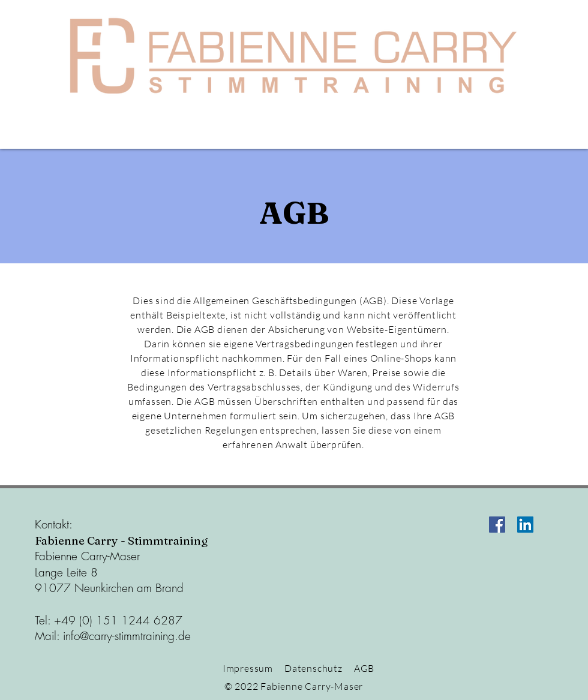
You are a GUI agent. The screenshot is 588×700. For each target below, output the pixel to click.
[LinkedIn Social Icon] (525, 525)
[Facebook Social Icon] (497, 525)
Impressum (248, 668)
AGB (364, 668)
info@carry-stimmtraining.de (127, 636)
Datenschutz (313, 668)
